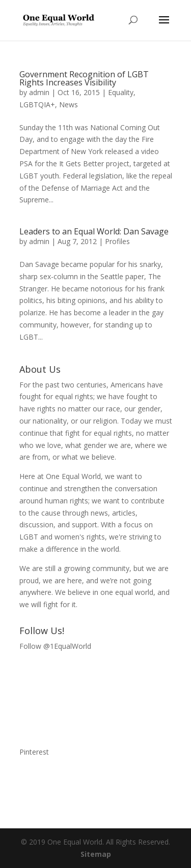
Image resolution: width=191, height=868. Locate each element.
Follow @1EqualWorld (55, 646)
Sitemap (96, 854)
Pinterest (34, 752)
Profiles (117, 241)
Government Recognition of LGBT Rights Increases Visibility (84, 78)
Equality (121, 92)
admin (39, 92)
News (69, 104)
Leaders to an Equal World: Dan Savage (94, 231)
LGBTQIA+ (37, 104)
